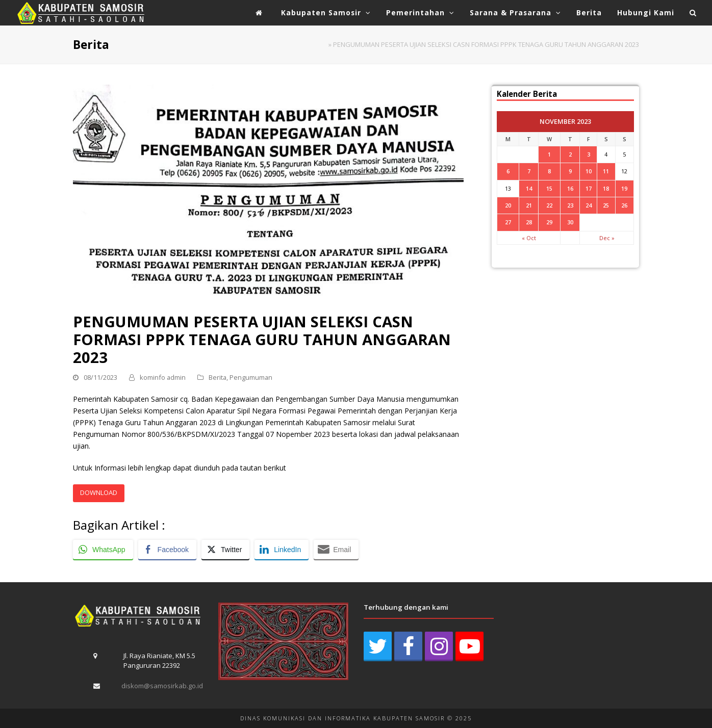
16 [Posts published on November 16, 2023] (570, 188)
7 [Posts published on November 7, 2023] (529, 171)
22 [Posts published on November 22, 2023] (549, 205)
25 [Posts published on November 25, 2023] (606, 205)
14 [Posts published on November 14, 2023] (529, 188)
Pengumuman (251, 377)
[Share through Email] (336, 550)
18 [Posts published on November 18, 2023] (606, 188)
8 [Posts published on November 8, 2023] (549, 171)
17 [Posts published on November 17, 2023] (589, 188)
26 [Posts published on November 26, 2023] (624, 205)
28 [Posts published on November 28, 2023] (529, 222)
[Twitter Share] (225, 550)
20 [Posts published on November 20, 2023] (508, 205)
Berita (218, 377)
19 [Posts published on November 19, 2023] (624, 188)
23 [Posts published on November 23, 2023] (570, 205)
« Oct (529, 238)
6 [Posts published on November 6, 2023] (508, 171)
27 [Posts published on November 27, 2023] (508, 222)
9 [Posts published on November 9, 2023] (570, 171)
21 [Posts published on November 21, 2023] (529, 205)
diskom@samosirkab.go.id (162, 686)
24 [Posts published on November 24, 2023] (589, 205)
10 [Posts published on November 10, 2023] (589, 171)
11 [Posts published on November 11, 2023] (606, 171)
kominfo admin (163, 377)
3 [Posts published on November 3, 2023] (589, 154)
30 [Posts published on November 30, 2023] (570, 222)
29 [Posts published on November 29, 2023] (549, 222)
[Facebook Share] (167, 550)
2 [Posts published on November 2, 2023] (570, 154)
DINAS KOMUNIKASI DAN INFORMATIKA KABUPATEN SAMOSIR (342, 718)
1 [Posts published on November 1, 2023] (549, 154)
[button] (693, 13)
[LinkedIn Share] (282, 550)
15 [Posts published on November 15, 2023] (549, 188)
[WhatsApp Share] (103, 550)
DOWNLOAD (99, 492)
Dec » (607, 238)
